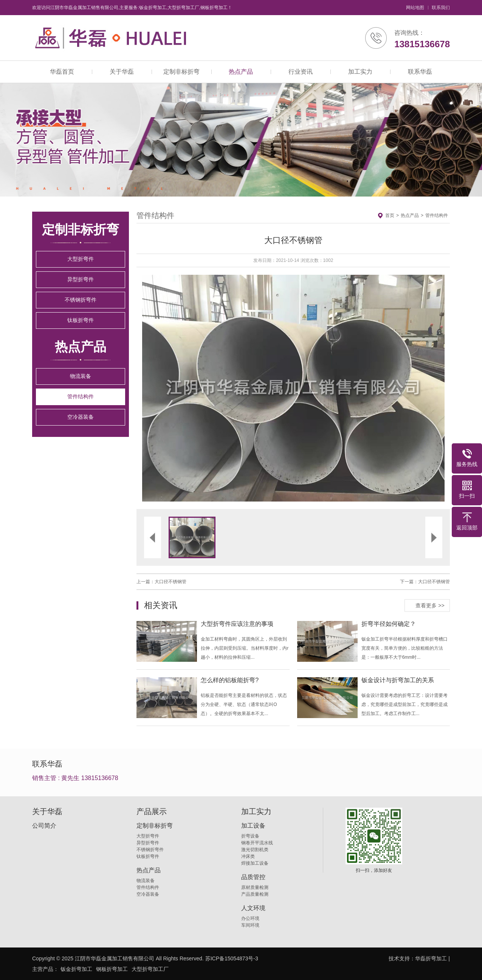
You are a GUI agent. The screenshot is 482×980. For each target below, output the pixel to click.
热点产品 (241, 72)
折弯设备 (250, 836)
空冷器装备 (81, 417)
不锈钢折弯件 (81, 300)
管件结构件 (81, 396)
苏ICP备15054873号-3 (232, 958)
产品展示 (152, 811)
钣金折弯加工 (76, 969)
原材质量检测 (255, 887)
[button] (215, 388)
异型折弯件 (81, 279)
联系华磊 (420, 72)
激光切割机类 (255, 850)
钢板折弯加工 (112, 969)
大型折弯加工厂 (150, 969)
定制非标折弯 (181, 72)
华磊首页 (62, 72)
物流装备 (81, 376)
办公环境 (250, 918)
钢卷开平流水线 (257, 843)
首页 (390, 215)
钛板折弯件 (81, 320)
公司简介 (44, 826)
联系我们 (441, 8)
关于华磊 (122, 72)
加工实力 (360, 72)
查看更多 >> (430, 605)
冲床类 (248, 856)
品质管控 (253, 877)
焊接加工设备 (255, 863)
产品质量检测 (255, 894)
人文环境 (253, 908)
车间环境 (250, 925)
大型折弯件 (81, 259)
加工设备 (253, 826)
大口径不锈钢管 (170, 582)
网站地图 (415, 8)
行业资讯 (301, 72)
